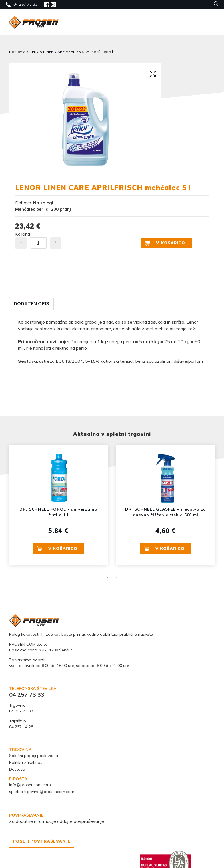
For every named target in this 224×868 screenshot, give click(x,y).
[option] (85, 120)
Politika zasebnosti (27, 762)
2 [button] (116, 578)
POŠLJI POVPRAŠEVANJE (42, 841)
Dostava (17, 769)
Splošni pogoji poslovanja (34, 756)
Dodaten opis (31, 303)
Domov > (18, 52)
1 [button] (108, 578)
